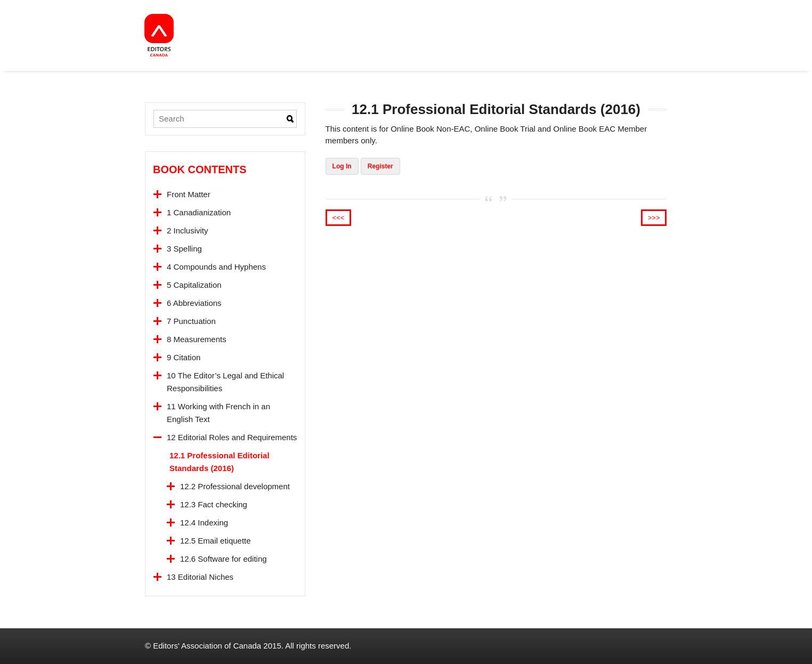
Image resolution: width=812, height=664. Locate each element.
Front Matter (189, 194)
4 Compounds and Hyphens (216, 267)
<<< (339, 218)
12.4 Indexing (204, 523)
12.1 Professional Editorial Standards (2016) (220, 462)
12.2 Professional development (235, 486)
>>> (654, 218)
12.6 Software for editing (224, 559)
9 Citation (184, 357)
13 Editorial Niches (200, 577)
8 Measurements (197, 339)
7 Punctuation (191, 321)
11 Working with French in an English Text (218, 413)
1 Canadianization (199, 212)
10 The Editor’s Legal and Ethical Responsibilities (225, 382)
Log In (342, 166)
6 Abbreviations (194, 303)
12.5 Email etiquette (216, 541)
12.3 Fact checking (214, 504)
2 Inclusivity (188, 230)
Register (380, 166)
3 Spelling (184, 249)
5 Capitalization (194, 285)
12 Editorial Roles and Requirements (232, 437)
